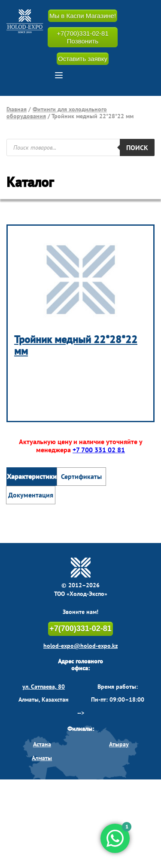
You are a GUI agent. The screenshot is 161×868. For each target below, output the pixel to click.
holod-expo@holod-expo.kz (80, 646)
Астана (42, 744)
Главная (17, 109)
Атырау (119, 744)
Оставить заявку (83, 59)
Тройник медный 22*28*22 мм (76, 345)
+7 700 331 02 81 (99, 450)
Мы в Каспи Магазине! (83, 16)
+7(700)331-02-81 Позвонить (83, 37)
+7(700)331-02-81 (80, 629)
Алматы (42, 758)
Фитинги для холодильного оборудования (57, 113)
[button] (59, 75)
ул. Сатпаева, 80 (44, 687)
